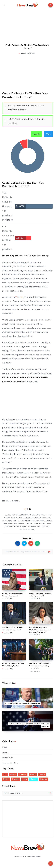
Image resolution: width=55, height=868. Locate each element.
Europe (13, 775)
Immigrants (27, 521)
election (19, 518)
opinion (33, 523)
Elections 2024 (29, 518)
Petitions (44, 779)
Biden (18, 515)
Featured (23, 775)
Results (36, 134)
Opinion (34, 779)
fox (37, 518)
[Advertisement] (27, 25)
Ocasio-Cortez (24, 523)
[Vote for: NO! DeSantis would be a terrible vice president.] (27, 121)
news (15, 523)
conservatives (46, 515)
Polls (29, 509)
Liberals (49, 521)
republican (26, 526)
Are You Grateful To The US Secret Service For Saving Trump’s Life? (40, 666)
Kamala (42, 521)
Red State (17, 526)
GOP (49, 518)
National (16, 779)
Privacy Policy (7, 758)
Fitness (33, 775)
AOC (13, 515)
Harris (5, 521)
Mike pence (8, 523)
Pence (44, 523)
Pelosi (39, 523)
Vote (48, 134)
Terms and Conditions (11, 763)
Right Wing (45, 526)
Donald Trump (10, 518)
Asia (5, 775)
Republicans (36, 526)
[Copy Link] (27, 552)
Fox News (42, 518)
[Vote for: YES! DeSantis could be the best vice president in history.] (27, 108)
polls (49, 523)
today (28, 529)
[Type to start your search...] (27, 793)
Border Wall (35, 515)
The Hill (19, 297)
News (25, 779)
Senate (22, 529)
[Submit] (51, 793)
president (9, 526)
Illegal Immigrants (15, 521)
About (5, 747)
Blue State (25, 515)
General (42, 775)
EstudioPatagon (35, 856)
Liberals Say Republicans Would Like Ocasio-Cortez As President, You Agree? (40, 630)
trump (33, 529)
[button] (29, 108)
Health (6, 779)
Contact (5, 752)
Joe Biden (35, 521)
